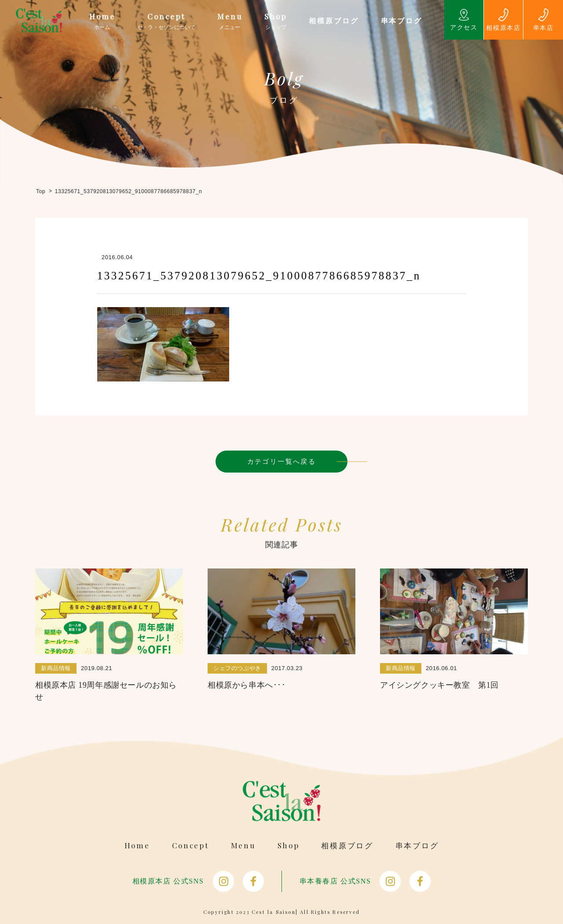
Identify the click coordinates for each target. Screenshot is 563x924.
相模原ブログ (347, 845)
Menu (243, 845)
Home (137, 845)
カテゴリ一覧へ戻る (282, 461)
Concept (190, 845)
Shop (289, 845)
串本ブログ (417, 845)
